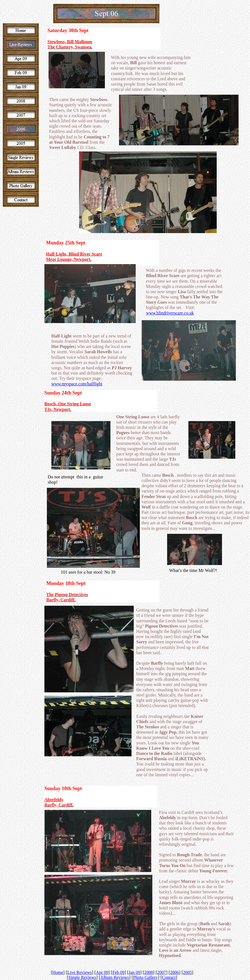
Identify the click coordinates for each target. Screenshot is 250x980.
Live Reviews (79, 972)
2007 (161, 972)
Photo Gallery (146, 977)
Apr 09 (102, 972)
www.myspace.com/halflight (77, 384)
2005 (188, 972)
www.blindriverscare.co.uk (170, 313)
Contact (169, 977)
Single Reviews (82, 977)
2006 (175, 972)
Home (58, 972)
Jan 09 (134, 972)
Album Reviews (115, 977)
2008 (149, 972)
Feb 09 (118, 972)
